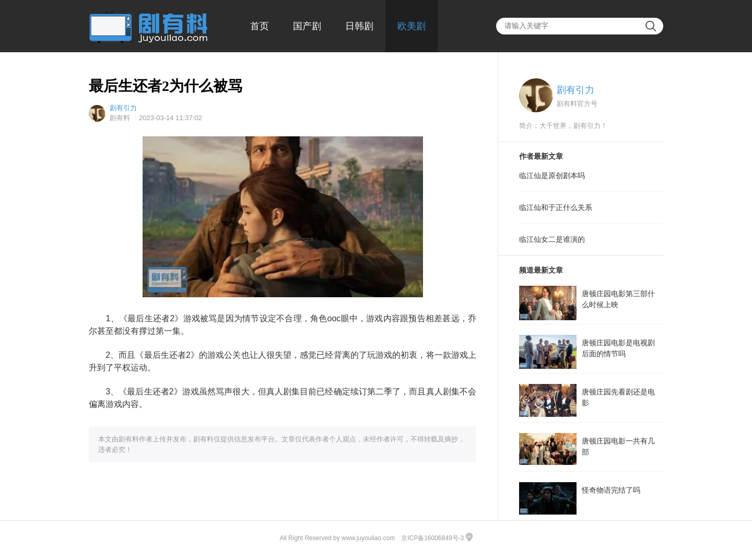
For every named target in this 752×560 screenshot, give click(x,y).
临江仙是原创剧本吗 (552, 176)
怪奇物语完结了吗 (611, 490)
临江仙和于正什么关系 (556, 207)
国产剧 (307, 26)
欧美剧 (412, 26)
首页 (260, 26)
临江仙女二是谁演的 (552, 239)
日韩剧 (359, 26)
